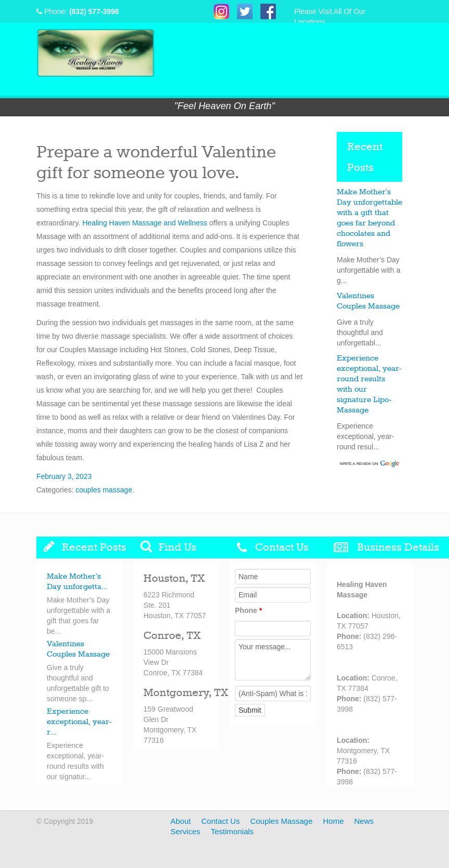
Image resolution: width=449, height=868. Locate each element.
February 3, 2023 (64, 476)
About (181, 821)
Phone (248, 610)
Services (186, 831)
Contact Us (220, 821)
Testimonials (233, 831)
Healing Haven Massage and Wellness (144, 223)
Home (333, 821)
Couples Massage (281, 821)
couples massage (104, 490)
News (364, 821)
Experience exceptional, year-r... (79, 722)
